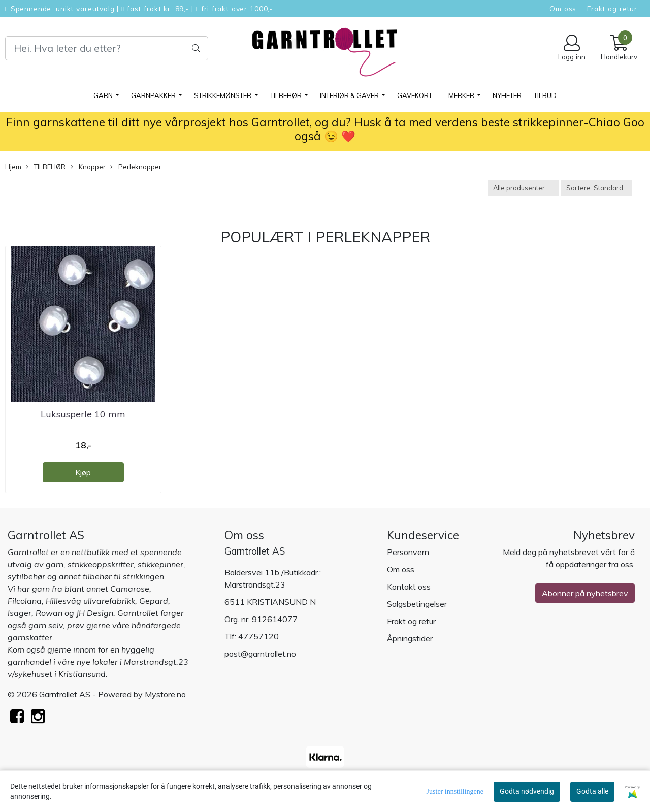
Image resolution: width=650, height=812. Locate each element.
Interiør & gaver (350, 95)
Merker (462, 95)
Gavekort (415, 95)
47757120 (258, 636)
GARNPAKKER (154, 95)
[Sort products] (597, 188)
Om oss (563, 8)
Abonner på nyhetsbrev (585, 593)
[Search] (107, 48)
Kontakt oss (409, 587)
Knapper (88, 167)
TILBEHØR (287, 95)
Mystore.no (165, 694)
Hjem (13, 167)
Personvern (408, 552)
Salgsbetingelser (417, 604)
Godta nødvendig (527, 791)
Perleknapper (136, 167)
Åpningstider (410, 638)
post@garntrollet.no (260, 654)
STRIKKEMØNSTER (223, 95)
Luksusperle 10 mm (83, 414)
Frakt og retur (612, 8)
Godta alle (592, 791)
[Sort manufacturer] (524, 188)
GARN (104, 95)
